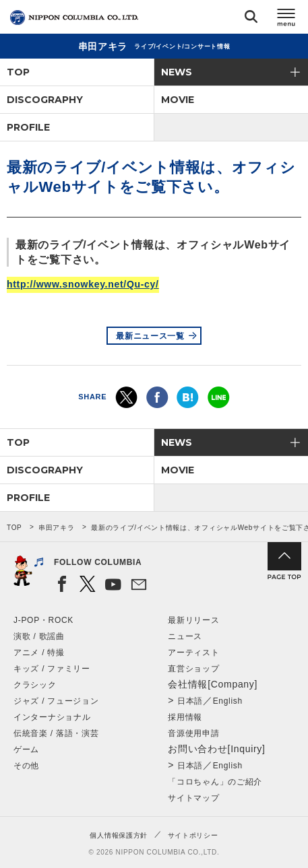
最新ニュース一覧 (150, 336)
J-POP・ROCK (43, 620)
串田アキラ (57, 528)
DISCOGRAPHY (45, 100)
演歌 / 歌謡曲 (39, 636)
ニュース (185, 636)
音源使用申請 (193, 733)
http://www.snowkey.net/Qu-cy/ (83, 284)
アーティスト (193, 653)
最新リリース (193, 620)
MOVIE (178, 100)
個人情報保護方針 (119, 835)
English (228, 701)
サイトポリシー (193, 835)
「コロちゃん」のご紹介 (215, 782)
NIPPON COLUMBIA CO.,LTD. (74, 18)
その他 (26, 766)
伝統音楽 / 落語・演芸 (56, 733)
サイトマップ (193, 798)
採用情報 (185, 717)
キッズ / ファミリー (52, 669)
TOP (18, 72)
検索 (251, 19)
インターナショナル (52, 717)
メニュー (286, 19)
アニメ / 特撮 (39, 653)
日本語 (190, 701)
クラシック (35, 685)
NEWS (177, 72)
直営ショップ (193, 669)
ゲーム (26, 749)
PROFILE (28, 127)
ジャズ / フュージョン (56, 701)
